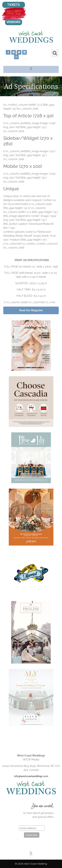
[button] (55, 53)
